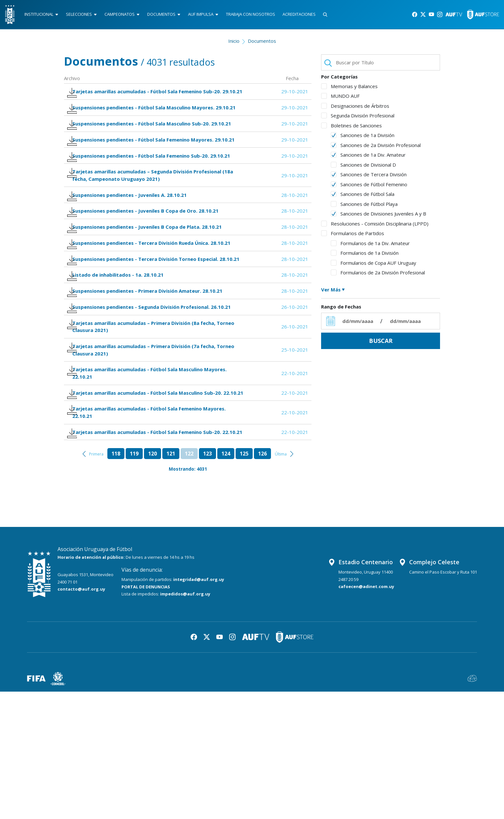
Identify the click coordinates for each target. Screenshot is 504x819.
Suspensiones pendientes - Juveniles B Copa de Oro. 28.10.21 (148, 262)
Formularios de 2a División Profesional (378, 275)
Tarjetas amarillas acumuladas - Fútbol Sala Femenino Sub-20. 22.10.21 (150, 554)
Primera (96, 582)
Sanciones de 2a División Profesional (376, 148)
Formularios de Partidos (353, 236)
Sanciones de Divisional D (363, 168)
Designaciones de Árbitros (355, 109)
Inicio (234, 44)
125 (244, 581)
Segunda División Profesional (358, 118)
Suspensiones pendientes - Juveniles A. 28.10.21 (132, 241)
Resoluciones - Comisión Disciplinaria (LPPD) (375, 226)
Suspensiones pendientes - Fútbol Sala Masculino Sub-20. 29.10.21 (155, 152)
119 (134, 581)
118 (116, 581)
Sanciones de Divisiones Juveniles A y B (378, 216)
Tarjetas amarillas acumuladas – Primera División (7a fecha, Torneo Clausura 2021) (156, 443)
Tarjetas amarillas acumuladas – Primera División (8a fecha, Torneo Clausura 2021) (156, 415)
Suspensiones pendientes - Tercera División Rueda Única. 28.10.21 (154, 303)
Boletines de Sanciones (351, 128)
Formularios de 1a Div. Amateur (370, 246)
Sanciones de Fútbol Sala (363, 197)
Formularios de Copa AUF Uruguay (373, 266)
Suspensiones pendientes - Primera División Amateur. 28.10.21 (150, 371)
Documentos (262, 44)
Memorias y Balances (349, 89)
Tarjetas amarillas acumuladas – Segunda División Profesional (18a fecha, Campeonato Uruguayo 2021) (156, 217)
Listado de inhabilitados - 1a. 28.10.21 (121, 350)
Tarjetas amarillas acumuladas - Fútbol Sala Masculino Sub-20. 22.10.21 (150, 498)
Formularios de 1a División (365, 256)
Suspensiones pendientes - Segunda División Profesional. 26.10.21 (154, 391)
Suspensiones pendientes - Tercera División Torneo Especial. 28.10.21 (148, 326)
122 (189, 581)
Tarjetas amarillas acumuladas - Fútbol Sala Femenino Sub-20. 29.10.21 (150, 100)
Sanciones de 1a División (363, 138)
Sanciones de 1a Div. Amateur (368, 158)
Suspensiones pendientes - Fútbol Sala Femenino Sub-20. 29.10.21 (154, 193)
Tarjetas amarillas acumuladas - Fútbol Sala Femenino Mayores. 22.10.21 (152, 526)
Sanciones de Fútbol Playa (364, 207)
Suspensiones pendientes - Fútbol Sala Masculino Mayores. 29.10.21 (146, 128)
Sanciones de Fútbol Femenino (369, 187)
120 (153, 581)
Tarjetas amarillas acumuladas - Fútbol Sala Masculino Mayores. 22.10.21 (152, 471)
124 (226, 581)
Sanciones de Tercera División (369, 177)
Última (281, 582)
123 (207, 581)
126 (262, 581)
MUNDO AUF (340, 99)
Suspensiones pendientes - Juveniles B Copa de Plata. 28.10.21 (150, 282)
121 (171, 581)
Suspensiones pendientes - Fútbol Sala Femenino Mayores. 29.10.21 (156, 173)
